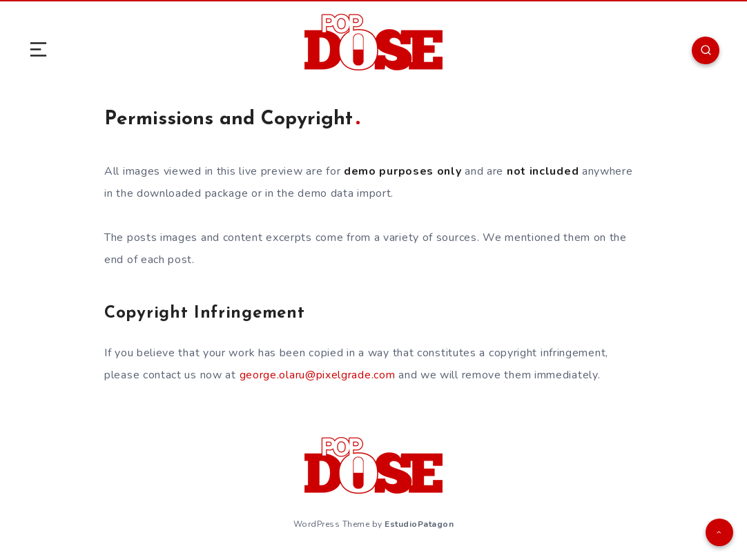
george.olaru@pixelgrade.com (318, 375)
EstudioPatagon (419, 524)
